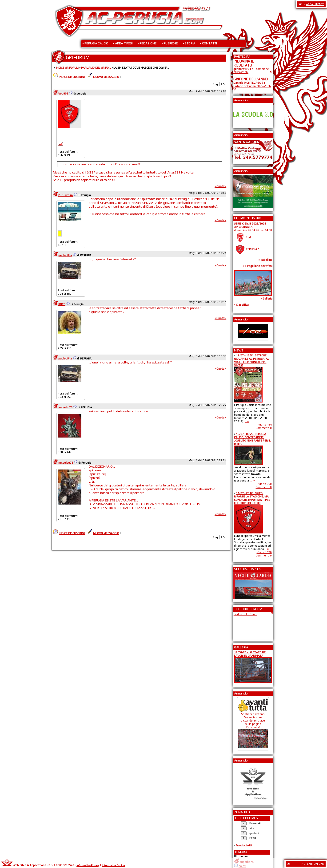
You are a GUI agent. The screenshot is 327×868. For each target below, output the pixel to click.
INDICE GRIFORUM (67, 68)
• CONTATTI (208, 43)
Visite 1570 (264, 552)
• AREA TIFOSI (123, 43)
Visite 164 (265, 425)
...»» (247, 421)
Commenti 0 (264, 428)
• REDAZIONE (147, 43)
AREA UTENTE (315, 4)
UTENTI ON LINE (314, 864)
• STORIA (189, 43)
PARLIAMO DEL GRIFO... (96, 68)
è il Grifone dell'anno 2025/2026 (252, 84)
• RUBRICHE (170, 43)
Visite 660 (265, 484)
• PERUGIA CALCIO (95, 43)
